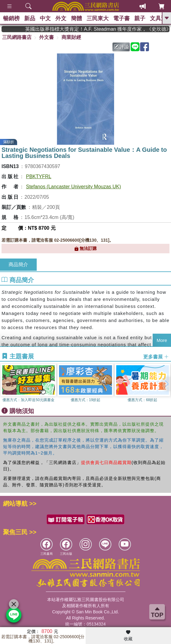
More (162, 340)
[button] (166, 384)
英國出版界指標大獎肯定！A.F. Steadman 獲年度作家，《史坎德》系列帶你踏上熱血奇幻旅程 (101, 29)
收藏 (128, 636)
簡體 (76, 18)
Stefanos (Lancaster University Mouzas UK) (73, 187)
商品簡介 (18, 264)
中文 (45, 18)
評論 (121, 47)
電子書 (121, 18)
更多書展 (156, 356)
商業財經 (71, 37)
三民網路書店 (17, 37)
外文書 (46, 37)
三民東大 (98, 18)
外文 (61, 18)
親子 (140, 18)
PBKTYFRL (39, 176)
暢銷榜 (11, 18)
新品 (30, 18)
